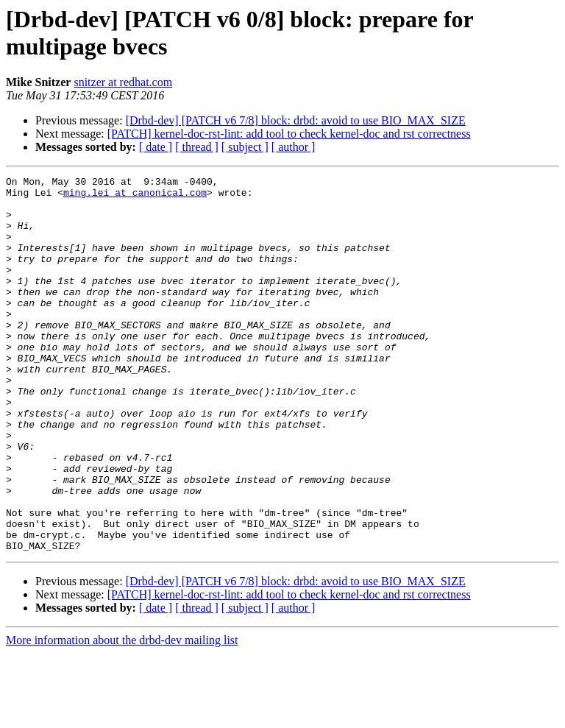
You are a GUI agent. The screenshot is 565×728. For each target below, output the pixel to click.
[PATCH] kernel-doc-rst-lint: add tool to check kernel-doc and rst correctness (289, 134)
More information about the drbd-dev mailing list (122, 715)
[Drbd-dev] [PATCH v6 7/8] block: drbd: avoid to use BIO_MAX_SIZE (296, 120)
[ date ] (156, 147)
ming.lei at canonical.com (135, 197)
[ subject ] (245, 147)
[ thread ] (197, 147)
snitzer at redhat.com (123, 82)
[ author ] (294, 147)
